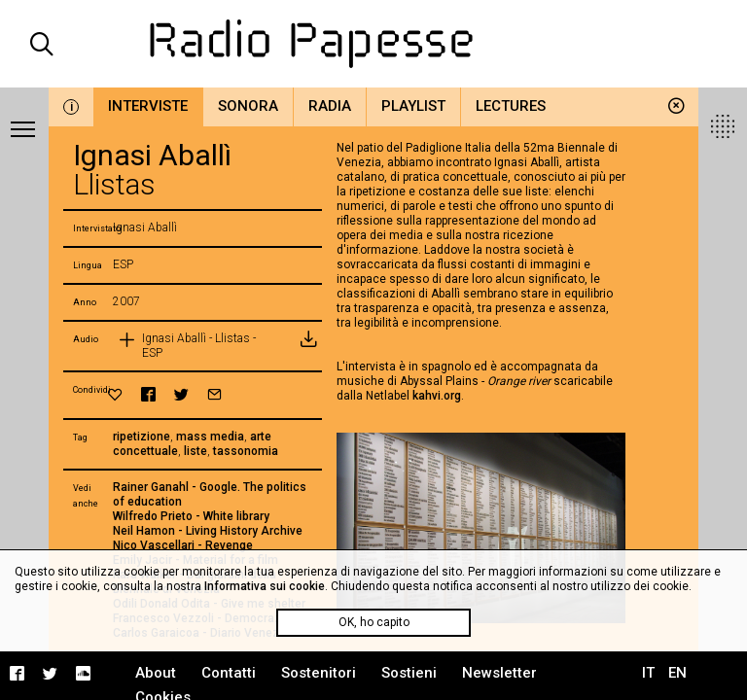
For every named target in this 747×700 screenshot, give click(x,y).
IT (648, 673)
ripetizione (142, 437)
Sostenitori (319, 673)
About (156, 673)
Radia (330, 106)
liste (196, 451)
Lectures (511, 106)
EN (677, 673)
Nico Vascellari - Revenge (183, 545)
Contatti (229, 673)
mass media (210, 437)
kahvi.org (437, 396)
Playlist (413, 106)
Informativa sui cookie (265, 586)
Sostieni (409, 673)
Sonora (248, 106)
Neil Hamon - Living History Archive (208, 531)
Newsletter (499, 673)
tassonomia (246, 451)
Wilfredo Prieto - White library (191, 516)
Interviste (148, 106)
